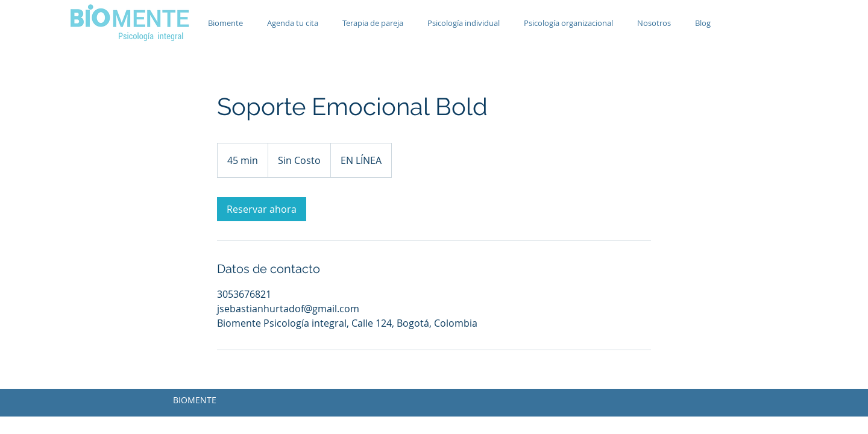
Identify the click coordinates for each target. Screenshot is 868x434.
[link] (262, 209)
